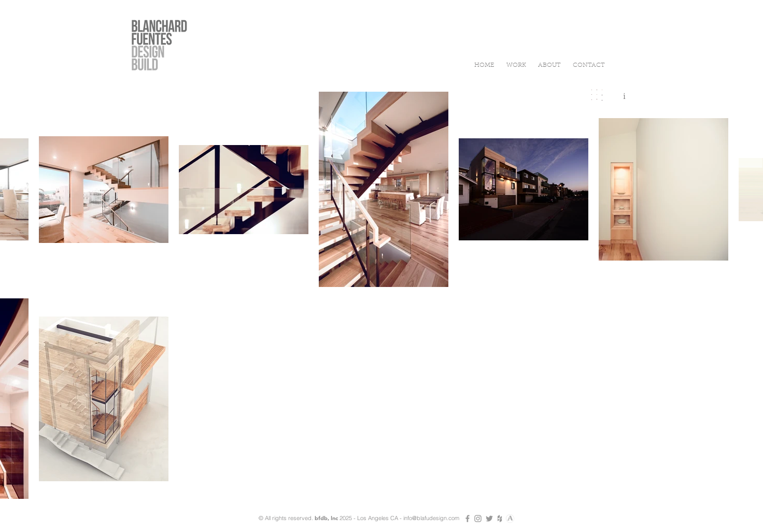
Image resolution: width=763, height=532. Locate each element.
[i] (624, 96)
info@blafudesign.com (431, 518)
